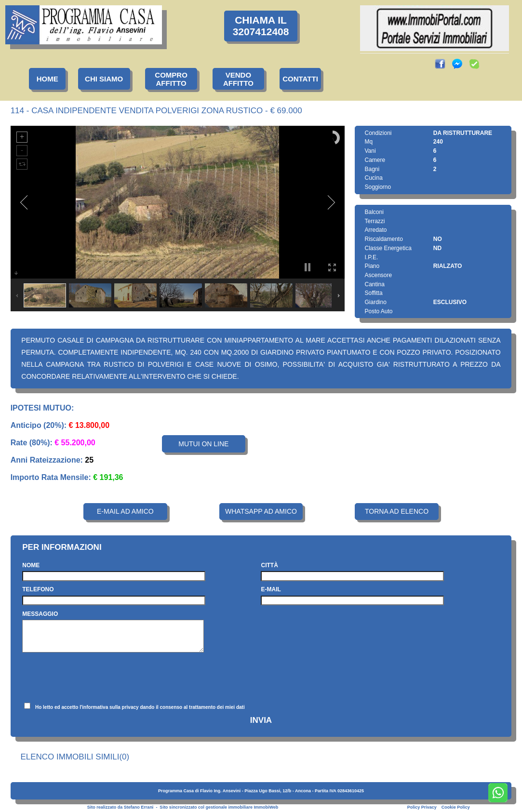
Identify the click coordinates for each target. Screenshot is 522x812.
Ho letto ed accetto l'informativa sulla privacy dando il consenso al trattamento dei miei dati (140, 707)
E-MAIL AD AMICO (125, 511)
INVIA (261, 720)
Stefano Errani (139, 807)
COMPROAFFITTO (171, 79)
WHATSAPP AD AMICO (261, 511)
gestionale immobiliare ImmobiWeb (242, 807)
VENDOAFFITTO (238, 79)
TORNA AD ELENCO (397, 511)
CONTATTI (300, 79)
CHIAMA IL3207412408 (261, 26)
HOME (47, 79)
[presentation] (95, 678)
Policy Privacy (422, 807)
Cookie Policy (456, 807)
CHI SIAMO (104, 79)
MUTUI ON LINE (203, 444)
